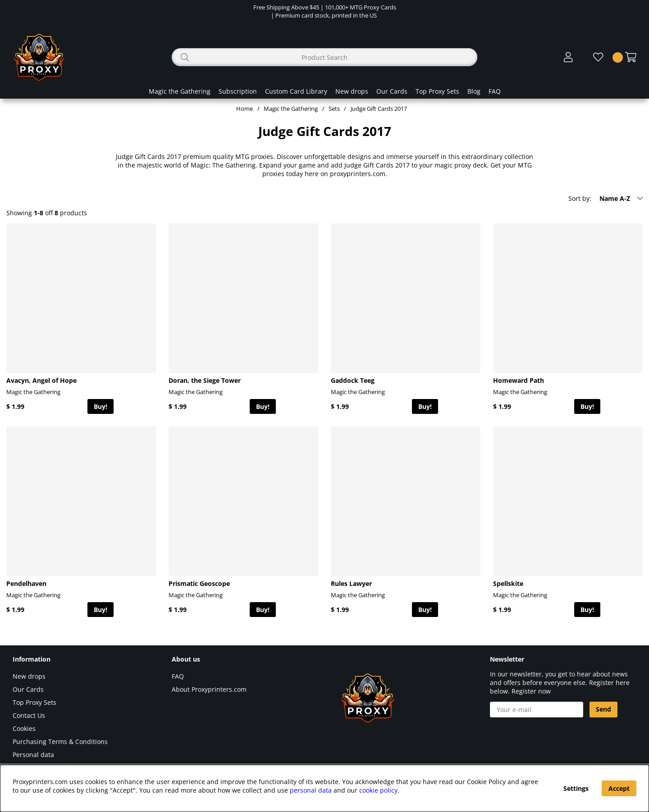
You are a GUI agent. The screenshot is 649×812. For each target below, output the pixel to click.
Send (603, 709)
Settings (576, 788)
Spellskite (508, 583)
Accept (619, 788)
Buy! (101, 406)
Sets (334, 109)
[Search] (324, 57)
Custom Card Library (296, 91)
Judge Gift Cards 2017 (379, 109)
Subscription (238, 91)
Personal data (33, 755)
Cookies (24, 728)
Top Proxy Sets (437, 91)
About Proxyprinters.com (209, 689)
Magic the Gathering (180, 91)
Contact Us (29, 715)
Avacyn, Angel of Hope (41, 380)
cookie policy (378, 790)
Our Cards (392, 91)
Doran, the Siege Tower (205, 380)
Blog (474, 91)
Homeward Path (519, 380)
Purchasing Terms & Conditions (60, 742)
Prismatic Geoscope (199, 583)
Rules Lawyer (351, 583)
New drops (352, 91)
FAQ (495, 91)
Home (245, 109)
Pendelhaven (26, 583)
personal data (311, 790)
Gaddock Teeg (353, 380)
